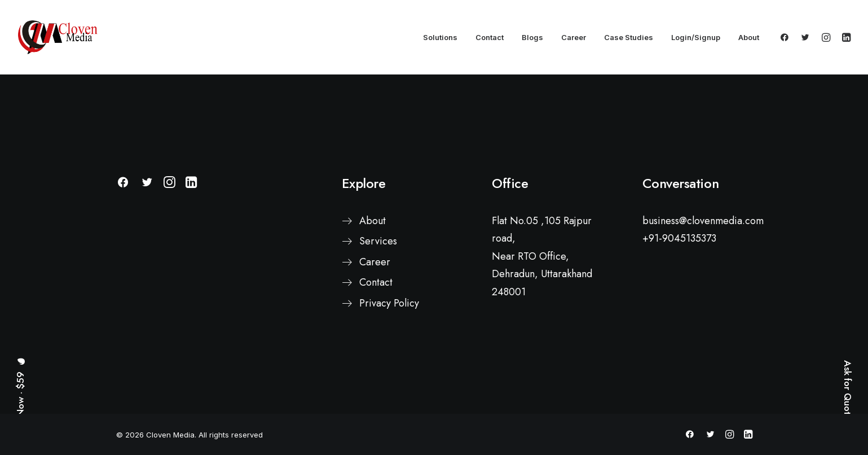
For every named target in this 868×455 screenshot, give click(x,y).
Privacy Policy (389, 303)
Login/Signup (696, 37)
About (749, 37)
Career (574, 37)
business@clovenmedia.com (703, 221)
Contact (490, 37)
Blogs (532, 37)
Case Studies (629, 37)
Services (378, 241)
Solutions (440, 37)
